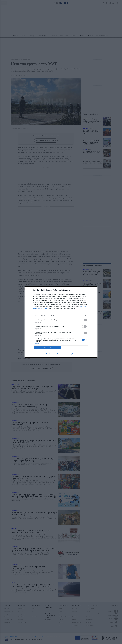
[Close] (94, 290)
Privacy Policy (72, 354)
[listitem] (61, 316)
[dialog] (61, 322)
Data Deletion (50, 354)
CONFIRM (47, 347)
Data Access (61, 354)
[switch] (84, 320)
